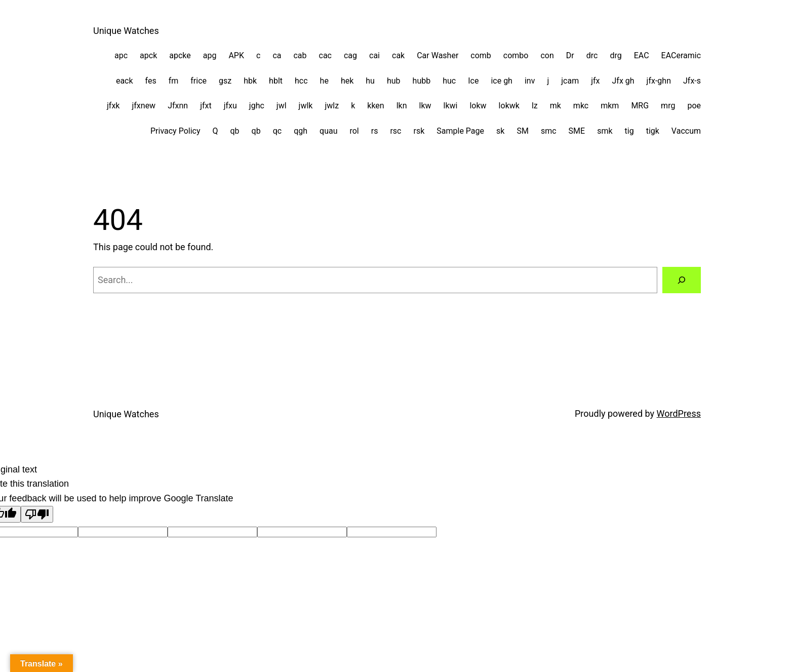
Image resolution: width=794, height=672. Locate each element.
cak (398, 55)
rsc (395, 131)
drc (592, 55)
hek (347, 81)
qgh (301, 131)
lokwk (509, 106)
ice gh (502, 81)
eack (125, 81)
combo (516, 55)
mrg (668, 106)
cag (350, 55)
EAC (642, 55)
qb (235, 131)
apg (210, 55)
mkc (581, 106)
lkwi (451, 106)
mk (555, 106)
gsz (225, 81)
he (324, 81)
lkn (402, 106)
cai (374, 55)
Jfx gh (623, 81)
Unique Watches (126, 31)
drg (616, 55)
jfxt (206, 106)
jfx (595, 81)
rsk (419, 131)
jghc (257, 106)
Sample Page (460, 131)
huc (449, 81)
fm (174, 81)
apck (148, 55)
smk (605, 131)
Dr (570, 55)
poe (694, 106)
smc (549, 131)
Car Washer (438, 55)
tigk (653, 131)
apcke (180, 55)
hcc (301, 81)
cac (325, 55)
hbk (250, 81)
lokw (478, 106)
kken (375, 106)
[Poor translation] (37, 514)
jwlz (332, 106)
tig (629, 131)
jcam (570, 81)
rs (375, 131)
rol (354, 131)
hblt (276, 81)
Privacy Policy (175, 131)
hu (370, 81)
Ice (473, 81)
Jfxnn (178, 106)
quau (328, 131)
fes (151, 81)
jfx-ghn (659, 81)
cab (300, 55)
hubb (422, 81)
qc (277, 131)
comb (481, 55)
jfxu (230, 106)
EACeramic (681, 55)
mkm (610, 106)
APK (236, 55)
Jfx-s (692, 81)
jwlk (306, 106)
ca (277, 55)
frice (198, 81)
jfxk (113, 106)
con (547, 55)
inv (530, 81)
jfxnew (144, 106)
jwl (282, 106)
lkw (425, 106)
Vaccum (686, 131)
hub (394, 81)
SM (522, 131)
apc (121, 55)
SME (577, 131)
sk (500, 131)
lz (535, 106)
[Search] (682, 280)
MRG (640, 106)
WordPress (679, 413)
